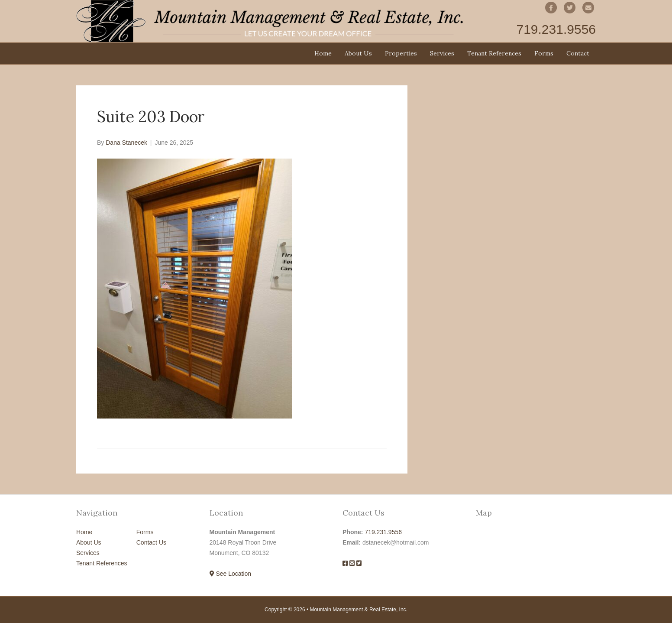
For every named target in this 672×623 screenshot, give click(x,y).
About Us (358, 53)
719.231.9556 (383, 532)
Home (323, 53)
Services (442, 53)
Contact (578, 53)
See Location (231, 574)
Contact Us (151, 542)
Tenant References (494, 53)
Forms (544, 53)
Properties (401, 53)
